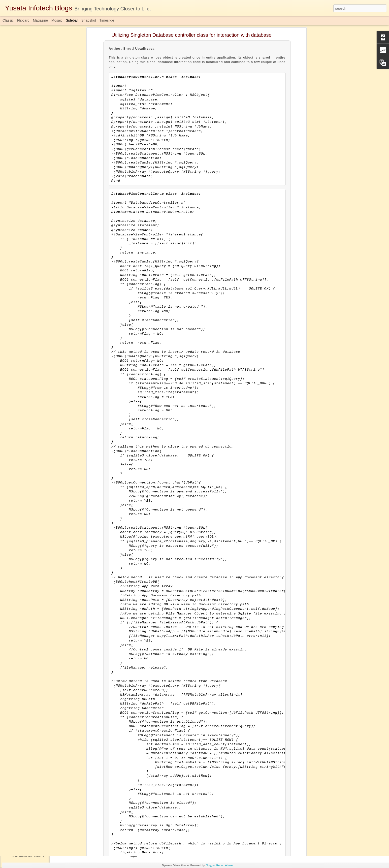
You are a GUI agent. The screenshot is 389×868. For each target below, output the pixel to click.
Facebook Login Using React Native (36, 678)
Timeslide (107, 20)
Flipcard (23, 20)
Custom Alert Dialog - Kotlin (30, 778)
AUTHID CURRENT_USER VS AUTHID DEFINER (46, 823)
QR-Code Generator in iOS (30, 745)
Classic (8, 20)
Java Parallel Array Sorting (30, 834)
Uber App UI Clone (25, 767)
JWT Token (20, 700)
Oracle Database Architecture (32, 789)
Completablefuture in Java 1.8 (150, 833)
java (178, 833)
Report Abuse (225, 865)
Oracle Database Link (26, 734)
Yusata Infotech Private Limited (168, 827)
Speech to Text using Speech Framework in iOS (44, 633)
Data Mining (20, 667)
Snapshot (89, 20)
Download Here (73, 814)
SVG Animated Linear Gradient (33, 856)
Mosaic (57, 20)
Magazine (41, 20)
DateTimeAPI (21, 622)
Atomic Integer (22, 756)
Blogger (210, 865)
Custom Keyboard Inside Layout (33, 611)
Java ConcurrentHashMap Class (34, 644)
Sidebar (72, 20)
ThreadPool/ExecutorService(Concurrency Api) (43, 812)
